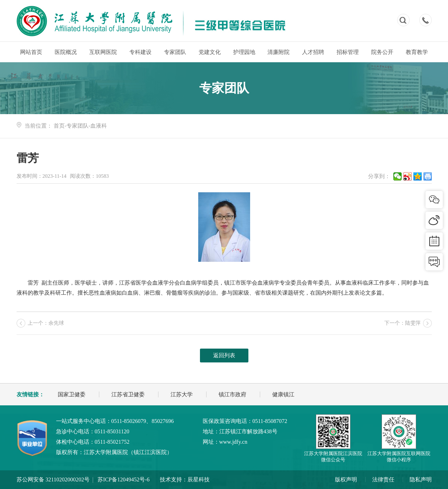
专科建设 (140, 52)
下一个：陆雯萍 (403, 323)
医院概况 (66, 52)
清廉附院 (278, 52)
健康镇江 (283, 394)
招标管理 (348, 52)
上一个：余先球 (46, 323)
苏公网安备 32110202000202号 (53, 479)
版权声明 (346, 479)
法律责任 (383, 479)
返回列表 (224, 355)
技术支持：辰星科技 (185, 479)
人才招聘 (313, 52)
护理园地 (244, 52)
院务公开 (382, 52)
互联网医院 (103, 52)
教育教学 (417, 52)
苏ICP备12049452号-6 (124, 479)
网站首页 (31, 52)
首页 (59, 126)
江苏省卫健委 (128, 394)
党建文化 (210, 52)
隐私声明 (421, 479)
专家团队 (175, 52)
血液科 (99, 126)
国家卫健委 (72, 394)
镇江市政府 (232, 394)
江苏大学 (182, 394)
